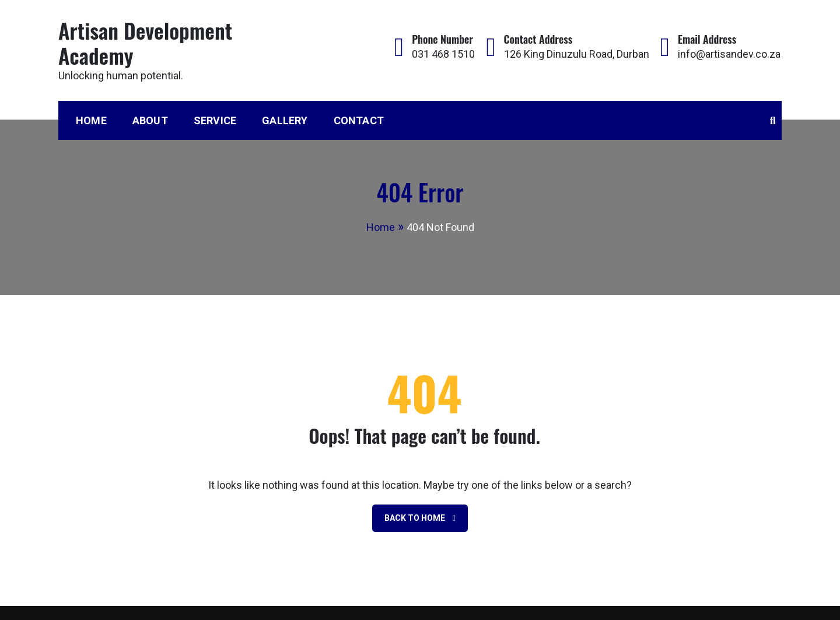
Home (91, 120)
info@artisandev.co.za (729, 54)
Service (215, 120)
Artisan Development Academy (145, 43)
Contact (359, 120)
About (150, 120)
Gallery (285, 120)
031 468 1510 (443, 54)
